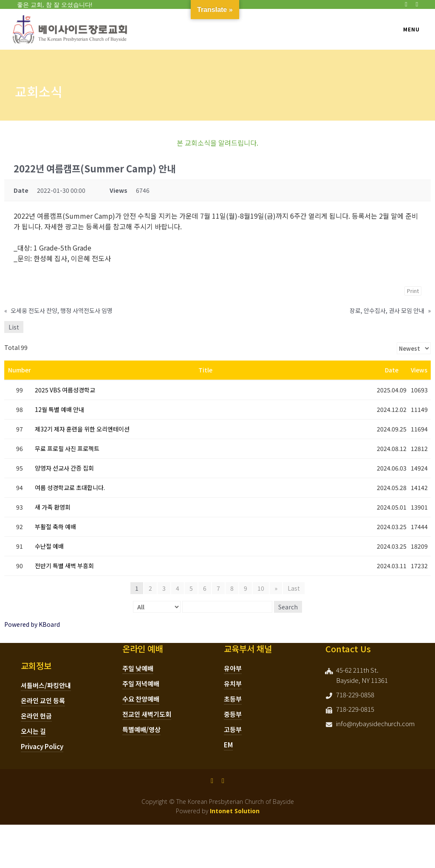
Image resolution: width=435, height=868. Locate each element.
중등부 (233, 714)
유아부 (233, 668)
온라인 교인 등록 (43, 700)
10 (261, 588)
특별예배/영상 (141, 729)
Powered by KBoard (32, 624)
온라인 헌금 (36, 716)
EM (228, 745)
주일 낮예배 (138, 668)
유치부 (233, 683)
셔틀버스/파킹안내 (46, 685)
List (14, 327)
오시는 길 (33, 731)
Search (288, 607)
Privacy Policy (42, 746)
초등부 (233, 699)
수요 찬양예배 (141, 699)
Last (294, 588)
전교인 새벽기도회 (147, 714)
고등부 (233, 729)
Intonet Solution (235, 811)
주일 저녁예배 (141, 683)
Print (413, 291)
